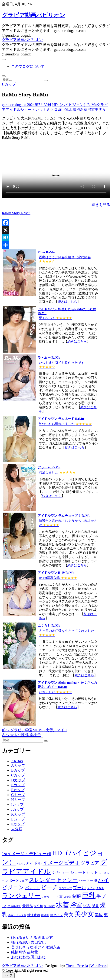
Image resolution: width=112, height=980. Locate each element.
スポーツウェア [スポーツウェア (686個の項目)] (17, 881)
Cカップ (18, 775)
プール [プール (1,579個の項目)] (79, 888)
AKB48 (17, 761)
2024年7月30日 (39, 105)
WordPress (98, 966)
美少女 (100, 110)
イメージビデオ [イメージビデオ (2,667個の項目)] (61, 863)
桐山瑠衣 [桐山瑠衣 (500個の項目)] (49, 906)
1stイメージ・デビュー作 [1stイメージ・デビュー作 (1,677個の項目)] (26, 854)
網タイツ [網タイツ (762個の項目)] (56, 915)
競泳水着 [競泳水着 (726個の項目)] (34, 915)
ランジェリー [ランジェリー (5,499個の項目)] (21, 896)
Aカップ (18, 765)
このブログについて (28, 66)
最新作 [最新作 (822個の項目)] (28, 906)
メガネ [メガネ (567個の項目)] (100, 888)
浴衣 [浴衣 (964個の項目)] (87, 906)
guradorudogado (14, 105)
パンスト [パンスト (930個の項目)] (33, 888)
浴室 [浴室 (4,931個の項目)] (76, 905)
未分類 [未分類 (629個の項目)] (38, 906)
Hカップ (9, 84)
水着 (72, 110)
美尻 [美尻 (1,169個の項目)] (99, 915)
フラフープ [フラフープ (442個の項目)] (65, 888)
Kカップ (18, 814)
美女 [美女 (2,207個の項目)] (69, 915)
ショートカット (33, 110)
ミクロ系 (54, 110)
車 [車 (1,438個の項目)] (106, 915)
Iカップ (17, 805)
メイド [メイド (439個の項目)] (91, 888)
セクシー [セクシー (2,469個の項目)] (67, 880)
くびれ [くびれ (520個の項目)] (21, 864)
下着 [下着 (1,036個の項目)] (59, 897)
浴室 (84, 110)
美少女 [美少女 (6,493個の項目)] (84, 914)
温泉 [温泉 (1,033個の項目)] (95, 906)
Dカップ (18, 780)
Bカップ (18, 770)
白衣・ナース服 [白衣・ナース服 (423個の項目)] (17, 915)
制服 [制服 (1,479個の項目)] (77, 896)
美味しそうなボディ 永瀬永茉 (36, 947)
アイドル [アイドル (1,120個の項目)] (34, 863)
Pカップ (18, 824)
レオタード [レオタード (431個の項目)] (48, 897)
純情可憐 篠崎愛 (25, 952)
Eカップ (18, 785)
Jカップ (17, 809)
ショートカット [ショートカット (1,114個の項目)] (84, 873)
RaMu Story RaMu (16, 213)
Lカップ (18, 819)
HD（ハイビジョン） (70, 105)
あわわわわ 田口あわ (28, 957)
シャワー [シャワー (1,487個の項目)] (60, 872)
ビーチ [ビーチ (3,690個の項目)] (49, 887)
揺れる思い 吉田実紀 (28, 942)
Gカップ (18, 795)
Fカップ (18, 790)
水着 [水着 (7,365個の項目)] (63, 905)
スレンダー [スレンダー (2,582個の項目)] (42, 880)
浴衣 (91, 110)
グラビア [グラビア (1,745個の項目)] (90, 863)
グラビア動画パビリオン (34, 15)
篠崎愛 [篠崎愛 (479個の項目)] (45, 915)
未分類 (17, 829)
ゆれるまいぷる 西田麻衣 (32, 937)
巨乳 (65, 110)
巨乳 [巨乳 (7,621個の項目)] (89, 895)
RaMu (92, 105)
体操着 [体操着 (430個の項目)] (68, 897)
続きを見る (101, 205)
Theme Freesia (77, 966)
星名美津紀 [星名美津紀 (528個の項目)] (14, 906)
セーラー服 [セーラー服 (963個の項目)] (88, 880)
